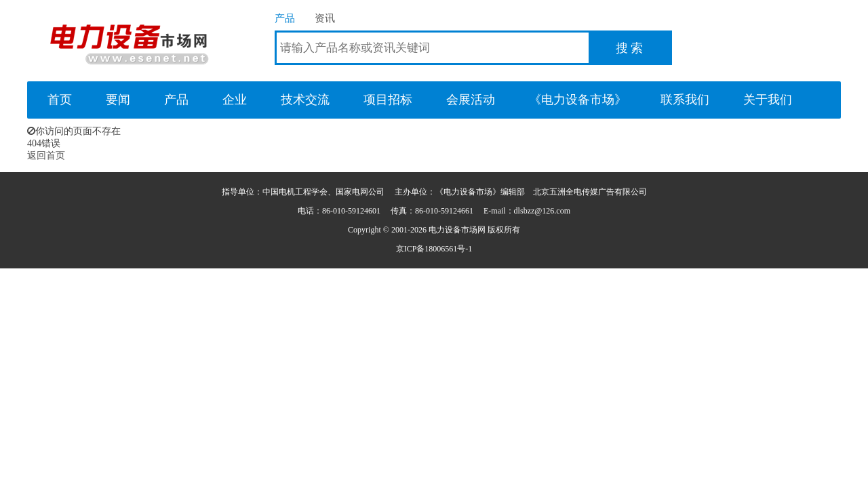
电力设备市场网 (129, 41)
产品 (285, 18)
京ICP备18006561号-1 (434, 249)
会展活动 (471, 100)
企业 (235, 100)
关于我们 (768, 100)
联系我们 (685, 100)
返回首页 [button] (46, 156)
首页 (60, 100)
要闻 (118, 100)
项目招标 (388, 100)
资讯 (325, 18)
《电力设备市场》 (578, 100)
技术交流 (305, 100)
